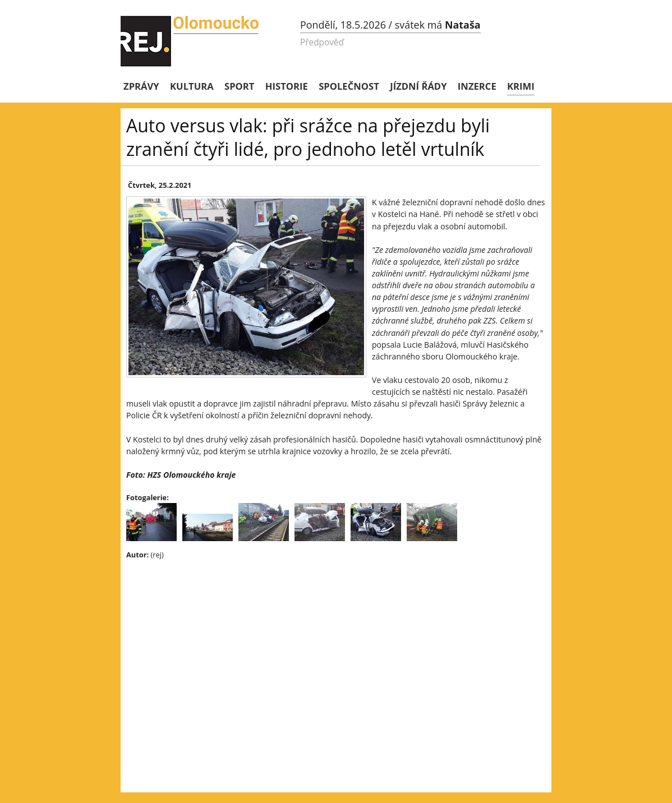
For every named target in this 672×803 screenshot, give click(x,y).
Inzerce (477, 86)
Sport (239, 86)
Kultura (192, 86)
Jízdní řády (418, 86)
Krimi (521, 86)
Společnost (349, 86)
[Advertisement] (323, 650)
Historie (287, 86)
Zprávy (141, 86)
